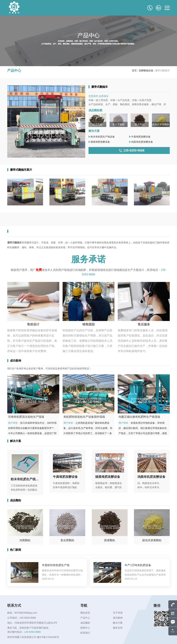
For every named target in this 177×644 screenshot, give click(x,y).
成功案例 (118, 618)
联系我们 (85, 633)
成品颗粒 (85, 623)
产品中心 (85, 618)
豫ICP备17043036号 (48, 637)
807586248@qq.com (26, 613)
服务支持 (118, 628)
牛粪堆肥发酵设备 (141, 137)
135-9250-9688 (28, 618)
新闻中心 (85, 628)
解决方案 (118, 623)
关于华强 (118, 613)
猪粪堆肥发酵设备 (100, 142)
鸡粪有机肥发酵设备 (142, 142)
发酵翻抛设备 (146, 70)
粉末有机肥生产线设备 (103, 137)
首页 (134, 70)
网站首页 (85, 613)
